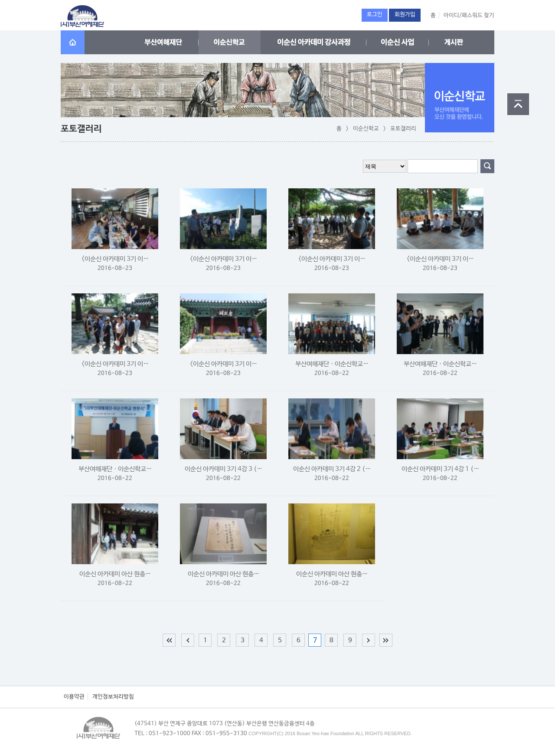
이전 (188, 640)
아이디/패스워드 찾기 (469, 15)
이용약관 (74, 697)
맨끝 (386, 640)
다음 (369, 640)
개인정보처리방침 (113, 697)
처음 (169, 640)
